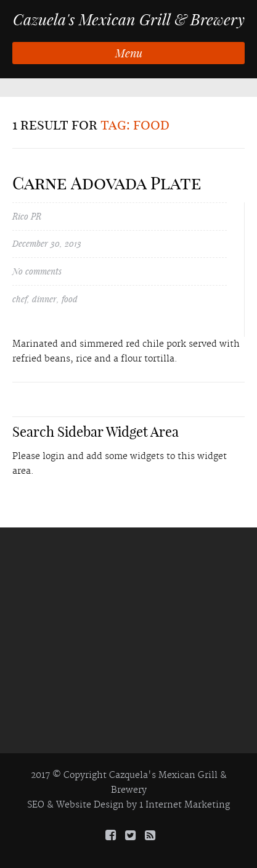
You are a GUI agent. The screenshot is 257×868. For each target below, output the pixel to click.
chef (20, 299)
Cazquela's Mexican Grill (163, 775)
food (70, 299)
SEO (36, 805)
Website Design (90, 805)
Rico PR (27, 216)
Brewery (129, 790)
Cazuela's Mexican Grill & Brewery (129, 20)
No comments (37, 271)
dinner (44, 299)
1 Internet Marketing (185, 805)
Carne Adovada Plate (107, 183)
